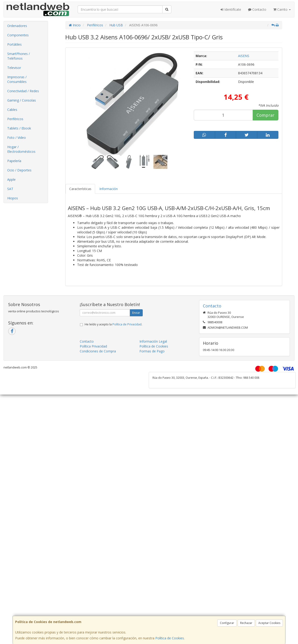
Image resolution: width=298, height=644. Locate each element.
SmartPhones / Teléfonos (19, 56)
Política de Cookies (170, 638)
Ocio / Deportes (19, 170)
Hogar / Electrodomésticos (21, 149)
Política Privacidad (93, 346)
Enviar (136, 313)
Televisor (14, 68)
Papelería (14, 161)
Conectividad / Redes (23, 91)
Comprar (265, 115)
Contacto (257, 9)
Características (80, 189)
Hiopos (13, 198)
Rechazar (246, 623)
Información (109, 189)
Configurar (227, 623)
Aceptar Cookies (269, 623)
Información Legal (153, 341)
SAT (10, 189)
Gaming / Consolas (22, 100)
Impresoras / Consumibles (17, 79)
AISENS (244, 56)
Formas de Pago (152, 351)
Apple (11, 179)
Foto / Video (17, 138)
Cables (12, 110)
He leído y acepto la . (113, 324)
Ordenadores (17, 26)
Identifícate (231, 9)
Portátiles (14, 44)
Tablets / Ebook (19, 128)
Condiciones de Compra (98, 351)
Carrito (282, 9)
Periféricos (15, 119)
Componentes (18, 35)
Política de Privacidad (127, 324)
